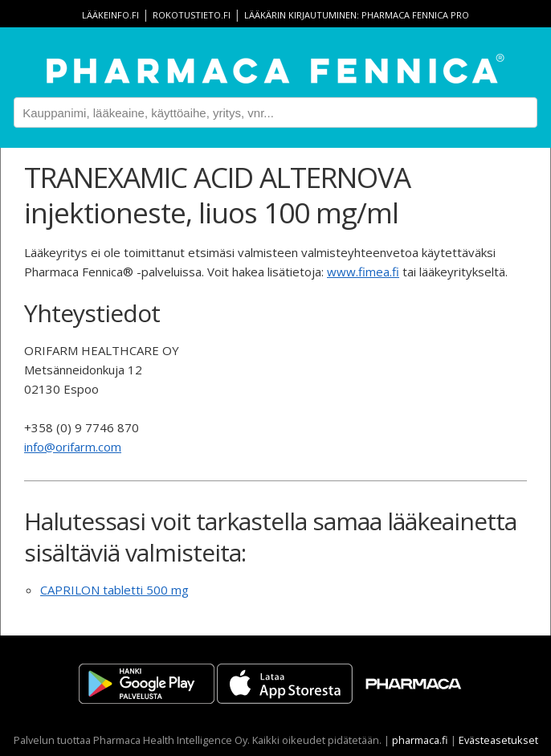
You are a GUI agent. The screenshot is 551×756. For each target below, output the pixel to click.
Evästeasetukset (498, 740)
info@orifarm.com (73, 447)
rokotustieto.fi (192, 15)
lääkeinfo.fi (110, 15)
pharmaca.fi (420, 740)
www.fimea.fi (363, 272)
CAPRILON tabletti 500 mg (114, 590)
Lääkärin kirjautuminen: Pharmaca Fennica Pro (357, 15)
